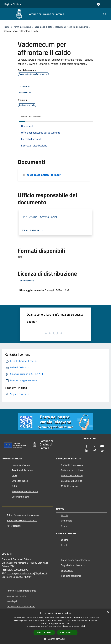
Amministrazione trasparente (21, 591)
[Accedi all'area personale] (98, 4)
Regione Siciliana (13, 4)
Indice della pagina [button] (31, 116)
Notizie (65, 515)
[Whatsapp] (102, 451)
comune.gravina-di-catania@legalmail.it (27, 573)
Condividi (25, 86)
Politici (15, 486)
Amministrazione (22, 27)
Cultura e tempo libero (72, 470)
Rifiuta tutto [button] (67, 632)
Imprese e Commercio (72, 475)
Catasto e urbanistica (72, 481)
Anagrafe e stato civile (72, 465)
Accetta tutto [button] (44, 632)
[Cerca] (105, 14)
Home (6, 27)
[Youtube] (102, 446)
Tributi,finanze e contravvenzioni (23, 515)
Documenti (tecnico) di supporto (72, 27)
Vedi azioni (25, 93)
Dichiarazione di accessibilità (21, 606)
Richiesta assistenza (71, 576)
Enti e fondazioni (20, 481)
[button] (55, 639)
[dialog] (55, 626)
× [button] (108, 612)
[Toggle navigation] (6, 14)
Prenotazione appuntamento (75, 560)
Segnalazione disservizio (73, 565)
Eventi (64, 545)
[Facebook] (87, 446)
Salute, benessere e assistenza (22, 520)
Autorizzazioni (14, 526)
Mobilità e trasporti (71, 486)
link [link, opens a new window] (84, 626)
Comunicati (67, 521)
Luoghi (64, 540)
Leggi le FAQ (67, 570)
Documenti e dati (43, 27)
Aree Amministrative (22, 470)
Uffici (14, 475)
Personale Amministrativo (25, 491)
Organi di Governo (21, 465)
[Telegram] (94, 451)
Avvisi (64, 526)
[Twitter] (94, 446)
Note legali (12, 601)
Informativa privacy (16, 596)
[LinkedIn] (87, 451)
